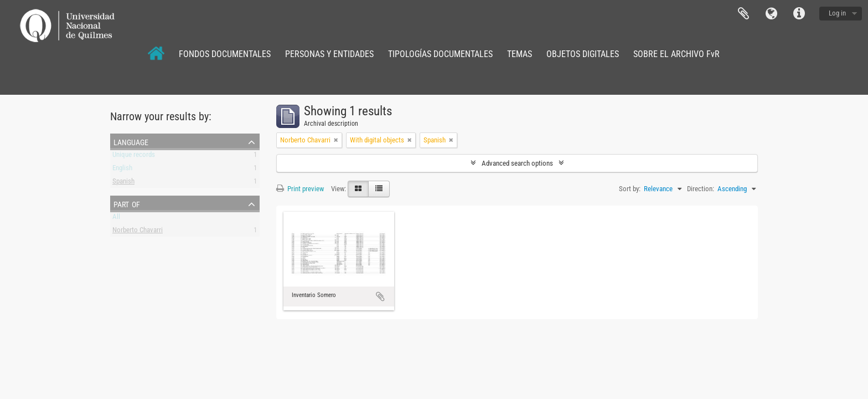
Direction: (701, 189)
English (122, 170)
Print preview (300, 189)
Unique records (134, 157)
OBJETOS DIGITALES (583, 54)
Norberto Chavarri (138, 232)
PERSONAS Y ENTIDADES (329, 54)
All (116, 219)
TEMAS (520, 54)
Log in (837, 13)
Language (771, 14)
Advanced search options (517, 163)
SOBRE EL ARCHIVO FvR (676, 54)
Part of (127, 203)
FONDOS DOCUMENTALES (225, 54)
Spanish (123, 183)
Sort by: (630, 189)
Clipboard (743, 14)
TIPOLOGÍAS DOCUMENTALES (440, 54)
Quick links (799, 14)
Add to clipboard (380, 296)
